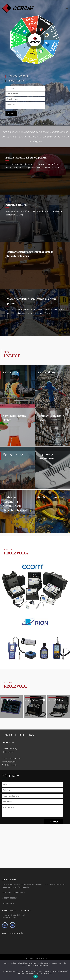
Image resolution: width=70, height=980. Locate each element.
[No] (67, 970)
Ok (35, 977)
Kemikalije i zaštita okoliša (14, 421)
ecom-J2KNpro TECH (35, 714)
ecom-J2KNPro (56, 714)
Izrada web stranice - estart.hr (12, 947)
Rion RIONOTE (8, 714)
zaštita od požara (36, 158)
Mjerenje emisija (16, 205)
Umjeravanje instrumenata (46, 463)
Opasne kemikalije (17, 299)
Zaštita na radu (15, 158)
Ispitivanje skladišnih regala (51, 421)
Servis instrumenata (50, 508)
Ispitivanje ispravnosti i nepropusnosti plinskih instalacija (14, 514)
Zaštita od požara (48, 373)
